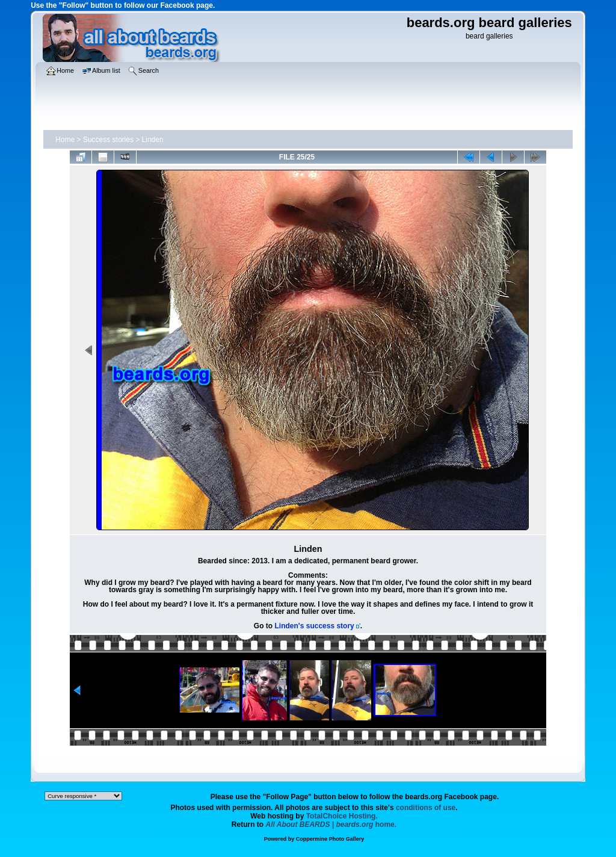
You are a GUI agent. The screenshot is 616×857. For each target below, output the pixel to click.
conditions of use (426, 808)
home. (331, 825)
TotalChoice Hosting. (342, 816)
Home (65, 140)
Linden (153, 140)
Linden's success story (315, 626)
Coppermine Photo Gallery (330, 839)
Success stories (108, 140)
